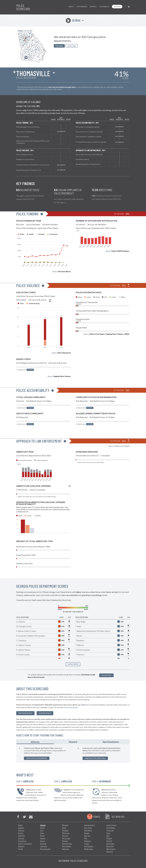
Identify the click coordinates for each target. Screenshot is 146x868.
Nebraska (65, 849)
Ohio (86, 838)
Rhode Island (89, 849)
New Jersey (88, 828)
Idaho (42, 833)
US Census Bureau (64, 272)
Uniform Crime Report (97, 334)
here (87, 705)
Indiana (43, 838)
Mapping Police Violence (62, 376)
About (71, 7)
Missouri (65, 836)
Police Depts (59, 46)
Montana (65, 841)
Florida (20, 849)
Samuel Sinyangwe (71, 707)
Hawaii (42, 828)
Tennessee (110, 830)
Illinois (42, 836)
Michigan (65, 830)
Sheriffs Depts (72, 46)
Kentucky (43, 844)
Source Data (45, 713)
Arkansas (21, 830)
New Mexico (88, 830)
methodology (25, 713)
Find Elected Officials (95, 758)
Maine (64, 828)
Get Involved (118, 817)
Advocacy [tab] (35, 742)
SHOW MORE (73, 664)
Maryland (65, 825)
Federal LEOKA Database (120, 251)
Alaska (20, 825)
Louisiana (44, 846)
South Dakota (111, 828)
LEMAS (127, 334)
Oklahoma (88, 841)
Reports (93, 7)
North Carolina (67, 844)
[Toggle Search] (129, 7)
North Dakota (67, 846)
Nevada (87, 833)
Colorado (21, 838)
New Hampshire (90, 825)
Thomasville (33, 73)
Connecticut (22, 841)
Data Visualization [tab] (111, 742)
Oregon (87, 844)
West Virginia (111, 849)
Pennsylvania (89, 846)
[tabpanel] (73, 753)
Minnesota (66, 833)
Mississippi (66, 838)
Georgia (73, 20)
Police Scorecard (23, 7)
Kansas (43, 841)
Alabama (21, 828)
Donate (117, 7)
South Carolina (111, 825)
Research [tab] (73, 742)
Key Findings (82, 7)
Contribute (104, 7)
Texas (108, 833)
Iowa (42, 830)
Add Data (30, 370)
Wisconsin (110, 846)
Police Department (64, 353)
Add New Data (106, 675)
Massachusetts (45, 849)
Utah (108, 836)
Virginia (109, 838)
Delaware (21, 846)
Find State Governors (37, 758)
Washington (110, 844)
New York (87, 836)
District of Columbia (25, 844)
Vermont (109, 841)
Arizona (21, 833)
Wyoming (109, 852)
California (21, 836)
